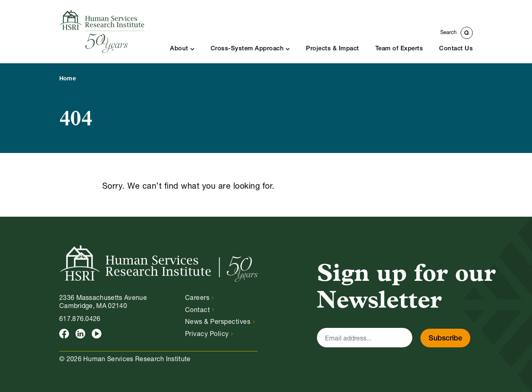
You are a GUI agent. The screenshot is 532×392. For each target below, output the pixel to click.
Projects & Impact (333, 49)
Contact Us (456, 49)
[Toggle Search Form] (457, 33)
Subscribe (445, 339)
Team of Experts (399, 49)
